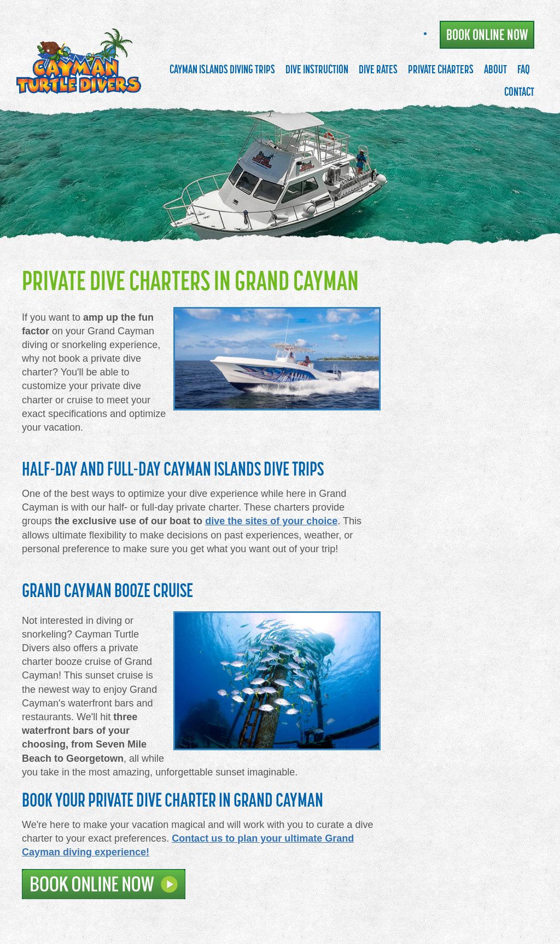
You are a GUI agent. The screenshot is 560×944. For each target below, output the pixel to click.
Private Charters (441, 69)
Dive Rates (378, 69)
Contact (519, 91)
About (495, 69)
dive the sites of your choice (271, 521)
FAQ (524, 69)
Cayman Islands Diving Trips (222, 69)
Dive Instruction (317, 69)
